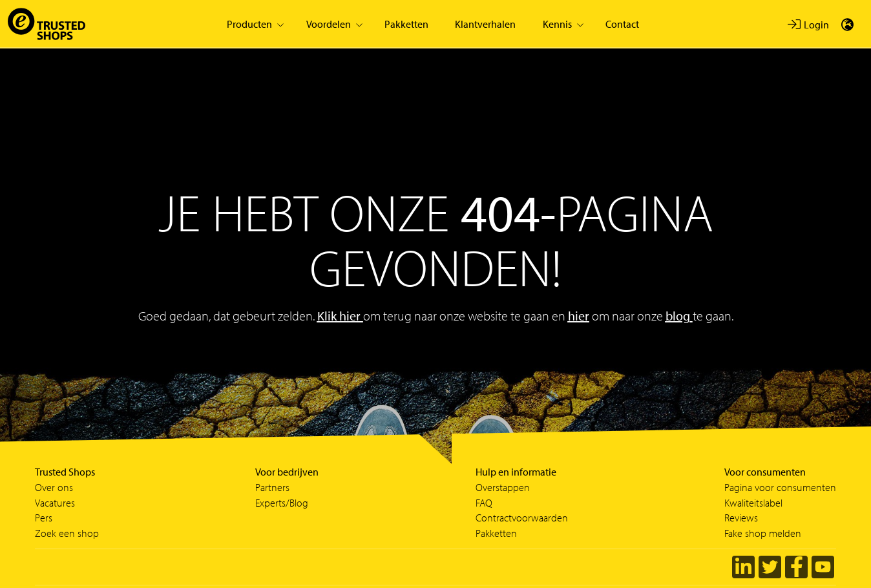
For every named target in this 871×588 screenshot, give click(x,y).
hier (579, 316)
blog (678, 316)
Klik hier (340, 316)
